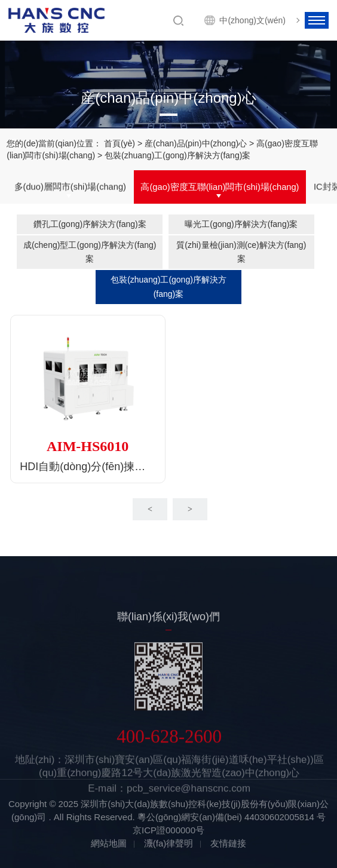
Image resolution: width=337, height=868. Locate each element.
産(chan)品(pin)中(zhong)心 (196, 144)
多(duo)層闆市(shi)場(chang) (70, 188)
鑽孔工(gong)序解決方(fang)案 (90, 224)
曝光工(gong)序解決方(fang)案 (241, 224)
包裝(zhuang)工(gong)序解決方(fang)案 (168, 286)
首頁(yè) (120, 144)
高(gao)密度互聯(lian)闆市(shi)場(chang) (220, 188)
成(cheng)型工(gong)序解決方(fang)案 (90, 252)
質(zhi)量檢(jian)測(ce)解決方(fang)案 (241, 252)
